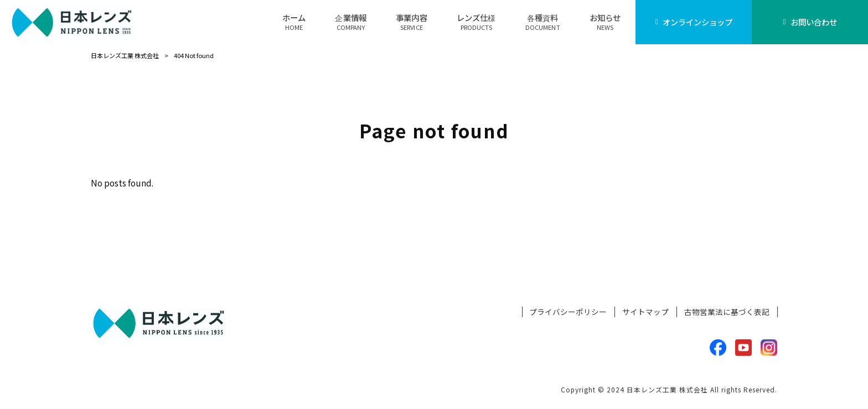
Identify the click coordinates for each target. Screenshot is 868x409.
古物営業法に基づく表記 (727, 312)
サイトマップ (645, 312)
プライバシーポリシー (568, 312)
